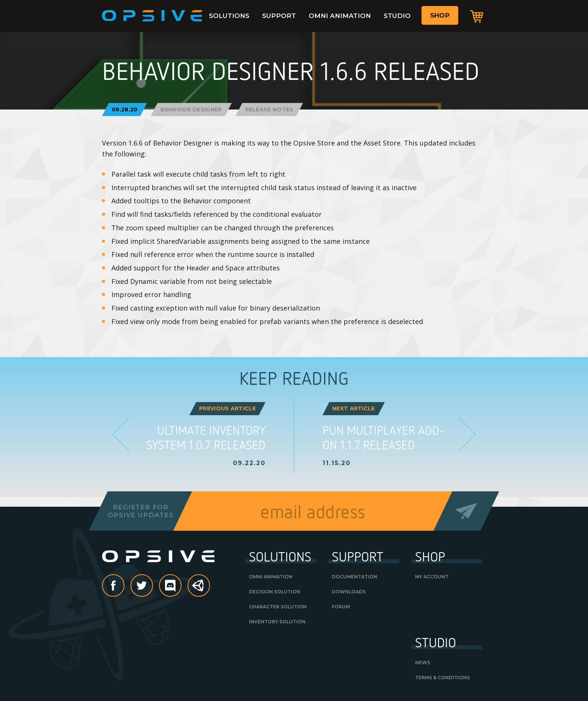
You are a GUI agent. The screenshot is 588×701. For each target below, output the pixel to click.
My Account (432, 577)
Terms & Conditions (442, 678)
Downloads (349, 592)
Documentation (355, 577)
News (423, 663)
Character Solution (278, 607)
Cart (477, 16)
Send (466, 511)
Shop (440, 15)
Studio (397, 16)
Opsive (152, 16)
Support (279, 16)
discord (181, 586)
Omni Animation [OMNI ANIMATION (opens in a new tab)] (271, 577)
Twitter (153, 586)
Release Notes (269, 109)
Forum (341, 607)
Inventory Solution (277, 622)
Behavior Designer (191, 109)
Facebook (124, 586)
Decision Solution (275, 592)
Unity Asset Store (199, 589)
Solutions (229, 16)
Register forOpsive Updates (140, 511)
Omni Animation (340, 16)
